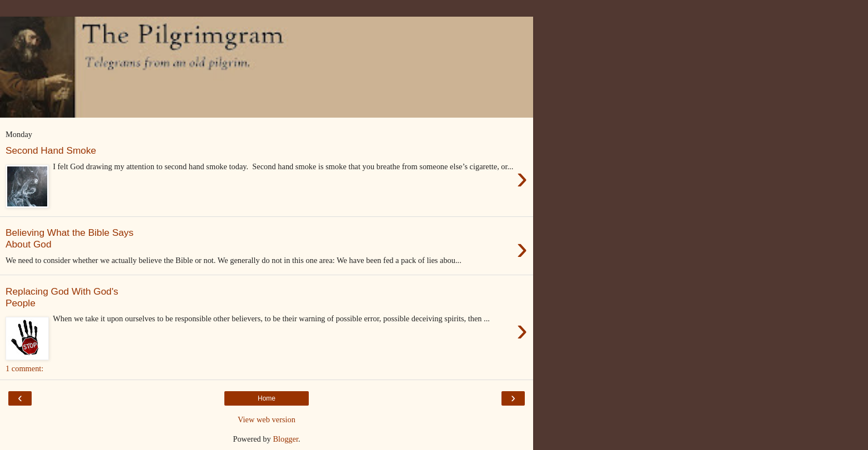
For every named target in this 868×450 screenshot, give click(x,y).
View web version (267, 419)
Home (267, 398)
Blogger (285, 439)
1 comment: (24, 368)
